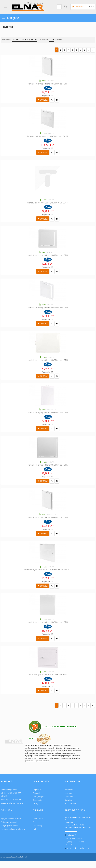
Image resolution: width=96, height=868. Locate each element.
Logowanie (69, 793)
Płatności (36, 793)
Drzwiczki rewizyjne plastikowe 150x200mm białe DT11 (48, 84)
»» (93, 50)
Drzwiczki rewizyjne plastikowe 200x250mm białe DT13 (48, 360)
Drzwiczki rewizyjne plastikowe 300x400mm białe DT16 (48, 517)
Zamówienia (69, 797)
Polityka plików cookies (10, 826)
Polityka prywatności (9, 822)
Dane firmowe (38, 819)
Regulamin (37, 790)
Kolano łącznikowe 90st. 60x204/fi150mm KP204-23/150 (48, 203)
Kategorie (10, 18)
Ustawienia (69, 800)
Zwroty (35, 804)
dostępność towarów (55, 751)
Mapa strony (37, 826)
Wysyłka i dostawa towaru (11, 819)
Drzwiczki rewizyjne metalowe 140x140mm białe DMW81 (48, 675)
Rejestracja (69, 790)
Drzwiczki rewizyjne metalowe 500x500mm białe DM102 (48, 136)
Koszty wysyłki (38, 797)
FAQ (34, 829)
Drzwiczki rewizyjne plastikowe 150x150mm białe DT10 (48, 255)
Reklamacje (37, 800)
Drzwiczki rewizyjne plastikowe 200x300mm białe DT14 (48, 413)
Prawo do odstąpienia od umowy (13, 829)
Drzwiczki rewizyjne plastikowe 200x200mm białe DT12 (48, 308)
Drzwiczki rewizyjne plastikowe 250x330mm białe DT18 (48, 622)
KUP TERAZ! (43, 100)
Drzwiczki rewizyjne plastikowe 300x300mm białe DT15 (48, 465)
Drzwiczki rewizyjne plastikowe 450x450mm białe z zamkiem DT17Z (48, 570)
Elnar (35, 822)
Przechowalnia (70, 804)
